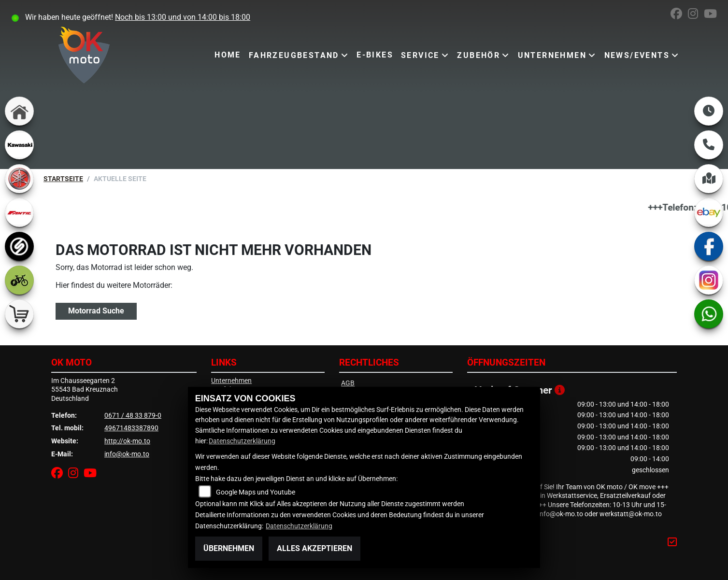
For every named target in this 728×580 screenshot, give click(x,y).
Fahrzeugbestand (294, 55)
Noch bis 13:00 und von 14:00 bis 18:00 (183, 17)
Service (420, 55)
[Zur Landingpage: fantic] (19, 212)
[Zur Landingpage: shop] (19, 314)
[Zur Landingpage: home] (19, 111)
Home (228, 55)
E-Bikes (375, 55)
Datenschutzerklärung (242, 441)
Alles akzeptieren (314, 548)
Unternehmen (552, 55)
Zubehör (478, 55)
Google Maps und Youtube (256, 492)
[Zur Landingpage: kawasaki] (19, 145)
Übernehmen (229, 548)
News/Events (637, 55)
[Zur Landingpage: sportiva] (19, 246)
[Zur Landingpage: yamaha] (19, 179)
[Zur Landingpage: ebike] (19, 280)
